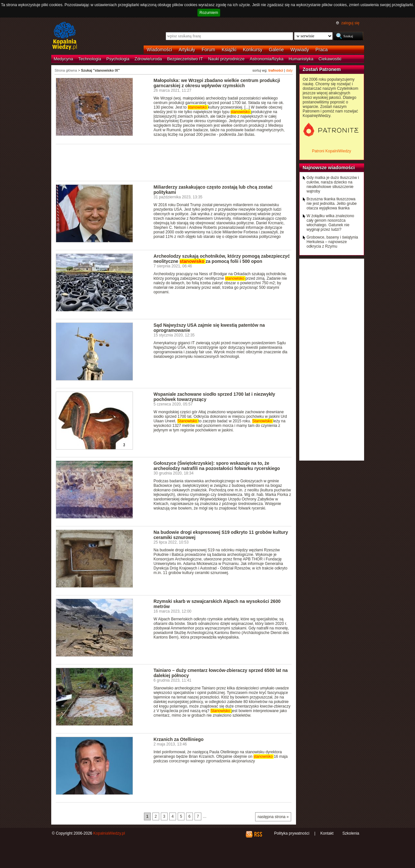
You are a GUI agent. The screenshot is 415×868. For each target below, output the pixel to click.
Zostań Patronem (322, 69)
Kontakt (327, 833)
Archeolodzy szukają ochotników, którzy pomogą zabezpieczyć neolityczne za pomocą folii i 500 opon (222, 259)
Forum (208, 50)
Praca (322, 50)
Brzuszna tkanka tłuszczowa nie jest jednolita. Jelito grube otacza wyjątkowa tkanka (332, 204)
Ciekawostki (330, 59)
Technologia (90, 59)
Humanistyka (301, 59)
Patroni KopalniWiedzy (332, 151)
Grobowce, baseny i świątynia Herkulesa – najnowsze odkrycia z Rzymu (332, 242)
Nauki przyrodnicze (226, 59)
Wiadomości (160, 50)
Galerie (276, 50)
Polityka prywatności (292, 833)
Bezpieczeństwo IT (185, 59)
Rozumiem (209, 13)
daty (289, 70)
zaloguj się (350, 23)
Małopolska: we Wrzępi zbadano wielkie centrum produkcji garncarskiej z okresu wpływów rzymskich (217, 83)
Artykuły (187, 50)
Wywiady (300, 50)
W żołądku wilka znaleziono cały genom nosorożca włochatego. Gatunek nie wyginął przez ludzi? (331, 223)
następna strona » (273, 817)
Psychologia (118, 59)
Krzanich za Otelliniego (179, 739)
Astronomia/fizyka (267, 59)
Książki (229, 50)
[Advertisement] (174, 162)
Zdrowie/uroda (148, 59)
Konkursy (253, 50)
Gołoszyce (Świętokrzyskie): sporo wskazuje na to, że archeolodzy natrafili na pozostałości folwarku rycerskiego (217, 466)
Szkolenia (351, 833)
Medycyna (64, 59)
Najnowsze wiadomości (329, 168)
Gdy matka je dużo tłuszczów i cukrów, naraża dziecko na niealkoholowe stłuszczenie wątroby (333, 184)
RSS (258, 834)
